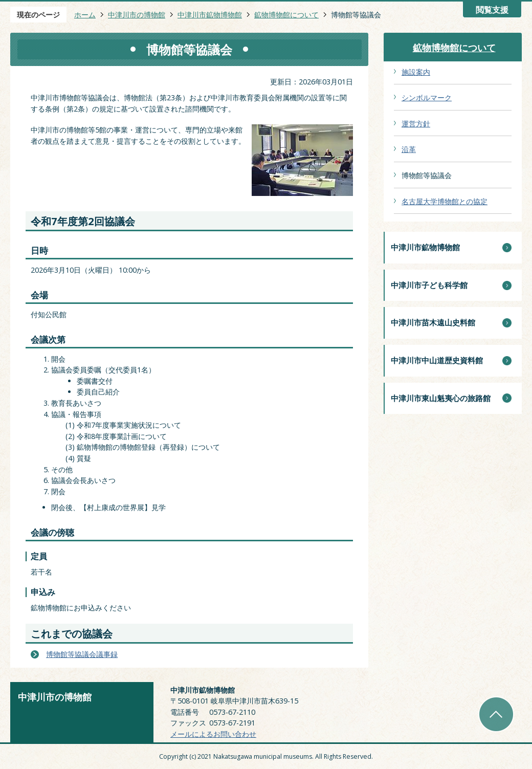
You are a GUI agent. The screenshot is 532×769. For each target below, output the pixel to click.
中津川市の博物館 (137, 15)
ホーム (85, 15)
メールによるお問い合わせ (213, 734)
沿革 (409, 149)
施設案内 (416, 72)
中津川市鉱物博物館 (210, 15)
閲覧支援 (492, 10)
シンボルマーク (427, 97)
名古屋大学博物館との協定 (445, 201)
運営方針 (416, 124)
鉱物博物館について (286, 15)
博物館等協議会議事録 (82, 654)
